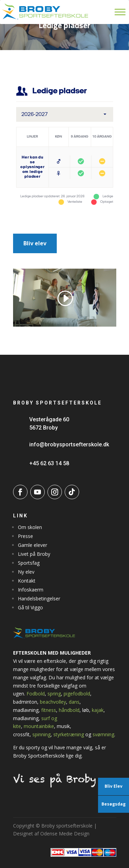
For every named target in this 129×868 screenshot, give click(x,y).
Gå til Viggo (30, 607)
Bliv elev (35, 243)
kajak (98, 710)
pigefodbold (77, 694)
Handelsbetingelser (39, 599)
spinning (41, 734)
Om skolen (30, 527)
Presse (25, 536)
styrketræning (69, 734)
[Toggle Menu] (120, 12)
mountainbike (39, 726)
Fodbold (36, 694)
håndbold (69, 710)
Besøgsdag (114, 804)
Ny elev (26, 572)
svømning (103, 734)
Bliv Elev (114, 786)
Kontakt (27, 581)
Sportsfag (29, 563)
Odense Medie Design (65, 834)
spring (54, 694)
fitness (49, 710)
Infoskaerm (31, 590)
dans (74, 702)
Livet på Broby (34, 554)
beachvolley (53, 702)
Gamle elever (33, 545)
